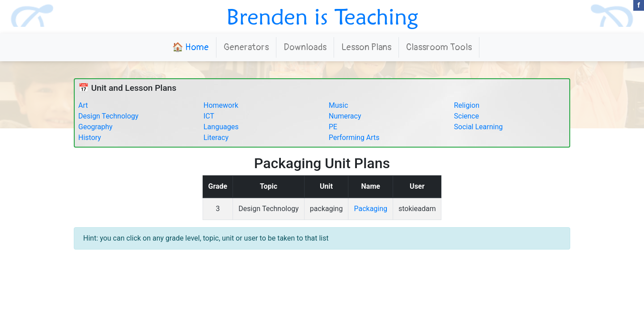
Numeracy (345, 116)
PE (333, 127)
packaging (326, 209)
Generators (246, 47)
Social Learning (478, 127)
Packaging (371, 209)
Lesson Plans (366, 47)
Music (338, 105)
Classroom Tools (439, 47)
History (90, 138)
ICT (209, 116)
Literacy (216, 138)
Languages (221, 127)
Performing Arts (354, 138)
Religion (467, 105)
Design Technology (108, 116)
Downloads (305, 47)
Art (83, 105)
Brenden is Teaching (322, 17)
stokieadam (417, 209)
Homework (221, 105)
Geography (95, 127)
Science (466, 116)
